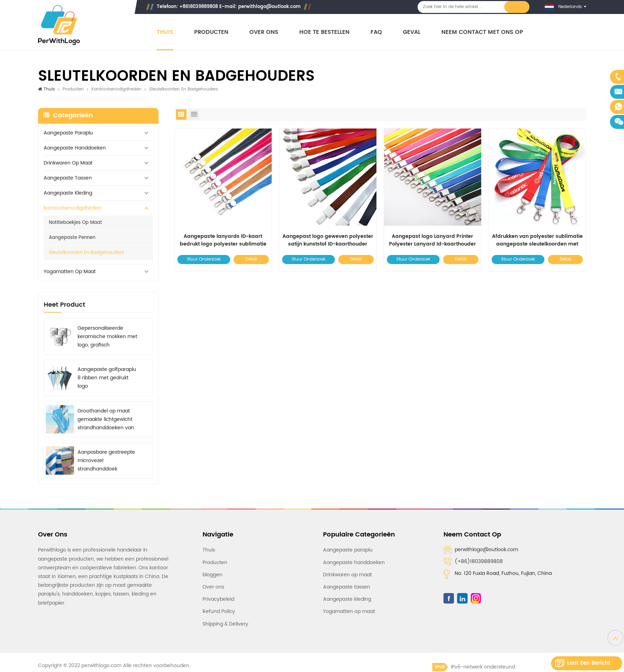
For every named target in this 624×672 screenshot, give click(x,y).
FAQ (376, 32)
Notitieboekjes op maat (75, 223)
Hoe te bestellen (324, 32)
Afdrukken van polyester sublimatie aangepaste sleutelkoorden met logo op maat (537, 240)
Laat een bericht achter (589, 664)
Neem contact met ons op (482, 32)
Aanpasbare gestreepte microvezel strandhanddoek (106, 461)
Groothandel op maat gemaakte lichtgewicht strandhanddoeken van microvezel (106, 419)
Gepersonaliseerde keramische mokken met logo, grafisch (107, 337)
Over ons (264, 32)
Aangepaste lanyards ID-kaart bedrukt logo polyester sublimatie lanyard (223, 240)
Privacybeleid (218, 599)
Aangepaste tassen (68, 178)
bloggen (212, 575)
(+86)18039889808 (479, 561)
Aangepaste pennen (72, 238)
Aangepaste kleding (68, 193)
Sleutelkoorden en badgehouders (86, 253)
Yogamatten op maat (70, 272)
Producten (211, 32)
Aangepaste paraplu (68, 133)
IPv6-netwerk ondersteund (474, 667)
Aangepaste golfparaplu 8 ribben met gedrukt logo (107, 378)
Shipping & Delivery (225, 624)
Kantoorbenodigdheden (116, 89)
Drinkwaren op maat (68, 163)
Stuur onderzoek (204, 259)
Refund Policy (219, 611)
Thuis (165, 32)
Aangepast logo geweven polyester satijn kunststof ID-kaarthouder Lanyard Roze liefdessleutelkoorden (328, 240)
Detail (251, 259)
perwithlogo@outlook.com (269, 7)
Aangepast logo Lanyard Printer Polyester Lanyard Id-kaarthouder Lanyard (432, 240)
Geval (412, 32)
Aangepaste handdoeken (75, 148)
